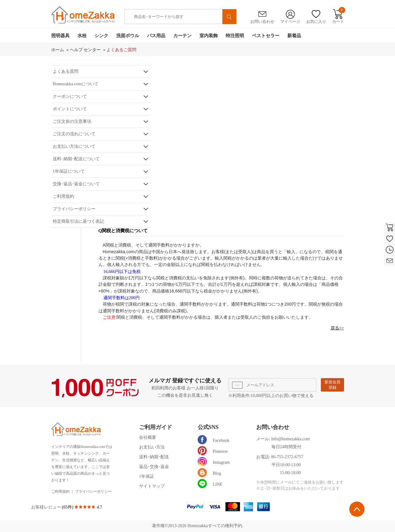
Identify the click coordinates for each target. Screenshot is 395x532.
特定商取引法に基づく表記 (78, 221)
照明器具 (60, 36)
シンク (101, 36)
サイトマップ (152, 486)
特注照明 (235, 36)
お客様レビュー (47, 507)
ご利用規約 (63, 196)
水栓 (82, 36)
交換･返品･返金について (76, 184)
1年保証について (69, 171)
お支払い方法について (74, 146)
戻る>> (337, 328)
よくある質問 (66, 71)
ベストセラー (266, 36)
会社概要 (148, 437)
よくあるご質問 (121, 50)
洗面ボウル (128, 36)
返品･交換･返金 (154, 467)
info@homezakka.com (291, 439)
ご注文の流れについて (74, 134)
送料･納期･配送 (154, 457)
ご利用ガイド (156, 427)
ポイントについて (70, 109)
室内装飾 (209, 36)
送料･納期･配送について (76, 159)
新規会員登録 (332, 385)
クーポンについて (70, 96)
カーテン (182, 36)
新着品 (294, 36)
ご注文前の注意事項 (72, 121)
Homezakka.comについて (76, 84)
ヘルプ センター (85, 50)
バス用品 (156, 36)
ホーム (58, 50)
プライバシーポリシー (74, 209)
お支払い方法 (152, 447)
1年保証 (147, 476)
